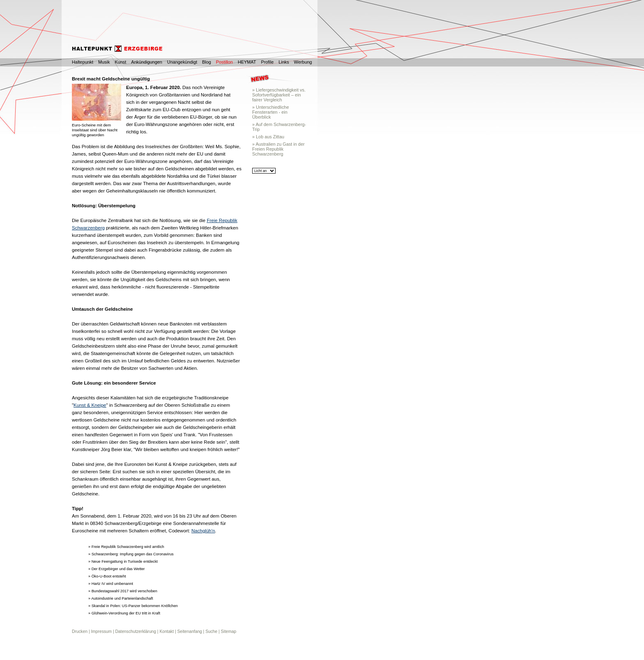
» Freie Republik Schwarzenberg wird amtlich (126, 547)
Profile (267, 62)
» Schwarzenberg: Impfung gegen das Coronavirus (131, 554)
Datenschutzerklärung (136, 631)
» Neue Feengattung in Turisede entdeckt (123, 561)
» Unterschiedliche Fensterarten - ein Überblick (270, 112)
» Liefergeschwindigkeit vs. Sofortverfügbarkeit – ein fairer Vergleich (279, 95)
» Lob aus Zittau (268, 137)
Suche (211, 631)
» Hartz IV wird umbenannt (111, 584)
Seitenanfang (189, 631)
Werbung (303, 62)
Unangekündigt (182, 62)
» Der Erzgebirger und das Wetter (116, 569)
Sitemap (229, 631)
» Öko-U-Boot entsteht (107, 576)
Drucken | (81, 631)
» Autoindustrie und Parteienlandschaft (121, 598)
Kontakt (167, 631)
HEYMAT (247, 62)
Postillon (224, 62)
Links (284, 62)
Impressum (101, 631)
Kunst (120, 62)
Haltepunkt (83, 62)
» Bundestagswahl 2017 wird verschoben (123, 591)
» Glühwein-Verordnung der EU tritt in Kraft (124, 613)
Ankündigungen (147, 62)
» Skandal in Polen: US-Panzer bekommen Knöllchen (133, 606)
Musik (104, 62)
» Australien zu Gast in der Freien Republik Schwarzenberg (278, 149)
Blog (207, 62)
